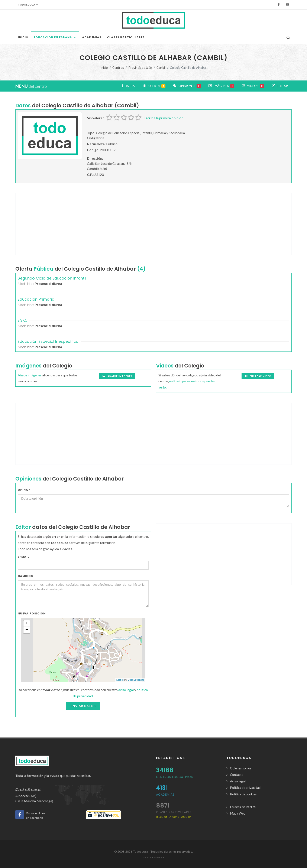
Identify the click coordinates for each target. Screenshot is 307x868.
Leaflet (120, 680)
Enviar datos (83, 706)
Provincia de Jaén (140, 68)
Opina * (24, 490)
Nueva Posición (32, 613)
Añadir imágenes (117, 376)
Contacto (237, 775)
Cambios (25, 576)
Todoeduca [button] (28, 5)
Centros (118, 68)
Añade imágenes (30, 375)
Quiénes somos (241, 768)
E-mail (23, 557)
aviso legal (126, 690)
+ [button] (27, 624)
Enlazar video (258, 376)
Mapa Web (238, 813)
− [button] (27, 630)
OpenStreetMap (136, 680)
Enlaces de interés (243, 807)
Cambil (161, 68)
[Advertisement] (153, 224)
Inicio (104, 68)
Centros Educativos (174, 777)
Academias (165, 795)
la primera (164, 118)
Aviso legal (238, 781)
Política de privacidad (245, 788)
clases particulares (174, 814)
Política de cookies (243, 794)
